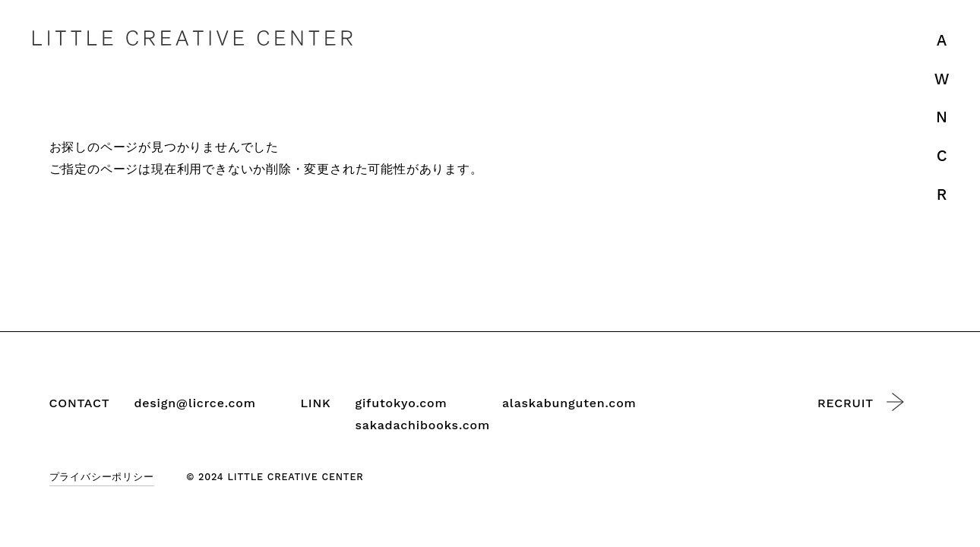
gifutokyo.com (401, 403)
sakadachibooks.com (423, 425)
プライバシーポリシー (102, 477)
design (194, 404)
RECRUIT (861, 402)
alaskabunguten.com (569, 403)
